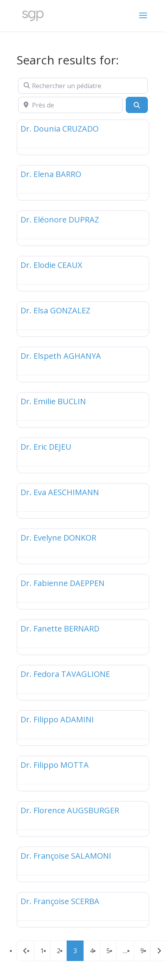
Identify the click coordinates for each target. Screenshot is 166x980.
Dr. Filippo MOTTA (55, 765)
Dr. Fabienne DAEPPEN (62, 583)
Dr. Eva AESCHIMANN (60, 492)
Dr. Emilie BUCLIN (53, 401)
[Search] (137, 105)
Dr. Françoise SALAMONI (66, 856)
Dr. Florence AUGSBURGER (70, 810)
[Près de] (70, 105)
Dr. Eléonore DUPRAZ (60, 220)
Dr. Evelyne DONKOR (58, 538)
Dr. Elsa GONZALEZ (55, 310)
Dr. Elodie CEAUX (51, 265)
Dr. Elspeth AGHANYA (61, 356)
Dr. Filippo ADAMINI (57, 719)
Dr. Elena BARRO (51, 174)
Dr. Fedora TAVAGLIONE (65, 674)
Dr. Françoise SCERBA (60, 901)
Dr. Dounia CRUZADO (60, 129)
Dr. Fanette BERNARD (60, 629)
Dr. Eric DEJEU (46, 447)
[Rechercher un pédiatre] (83, 86)
